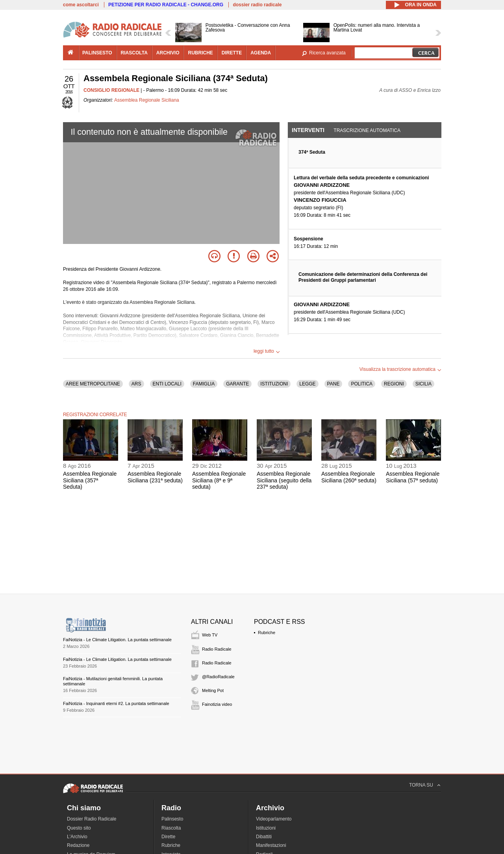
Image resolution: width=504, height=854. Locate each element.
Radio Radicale (217, 649)
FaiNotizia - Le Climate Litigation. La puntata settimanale (117, 640)
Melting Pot (213, 690)
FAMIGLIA (204, 384)
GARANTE (237, 384)
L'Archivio (77, 837)
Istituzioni (266, 828)
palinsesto (97, 53)
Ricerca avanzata (327, 53)
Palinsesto (172, 819)
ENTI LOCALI (167, 384)
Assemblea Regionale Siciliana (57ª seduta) (413, 477)
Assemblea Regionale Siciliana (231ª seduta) (155, 477)
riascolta (134, 53)
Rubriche (267, 633)
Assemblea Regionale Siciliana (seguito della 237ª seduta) (284, 480)
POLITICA (362, 384)
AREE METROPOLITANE (93, 384)
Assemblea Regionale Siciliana (147, 100)
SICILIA (423, 384)
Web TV (210, 635)
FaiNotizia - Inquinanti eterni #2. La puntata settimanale (116, 703)
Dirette (168, 837)
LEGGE (307, 384)
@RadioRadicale (218, 677)
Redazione (78, 845)
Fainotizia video (217, 704)
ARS (136, 384)
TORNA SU (421, 785)
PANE (334, 384)
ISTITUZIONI (274, 384)
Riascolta (171, 828)
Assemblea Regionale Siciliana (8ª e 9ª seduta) (219, 480)
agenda (261, 53)
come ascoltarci (81, 5)
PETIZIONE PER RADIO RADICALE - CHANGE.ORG (166, 5)
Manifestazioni (271, 845)
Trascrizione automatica (367, 130)
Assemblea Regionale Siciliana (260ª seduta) (349, 477)
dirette (232, 53)
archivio (168, 53)
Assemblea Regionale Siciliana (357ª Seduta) (90, 480)
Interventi (308, 130)
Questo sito (79, 828)
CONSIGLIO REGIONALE (111, 90)
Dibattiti (264, 837)
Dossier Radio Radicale (92, 819)
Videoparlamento (274, 819)
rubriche (200, 53)
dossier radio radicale (257, 5)
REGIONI (394, 384)
